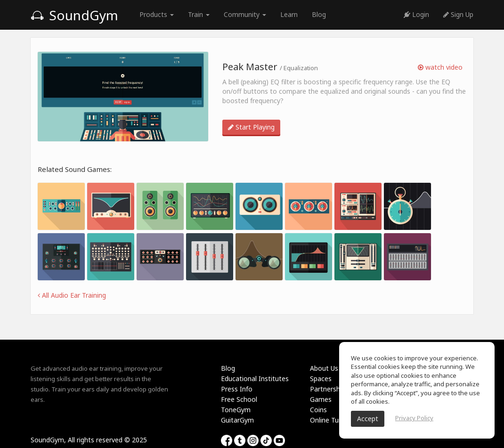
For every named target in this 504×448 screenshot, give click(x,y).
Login (416, 14)
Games (321, 399)
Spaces (321, 379)
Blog (319, 14)
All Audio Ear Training (72, 295)
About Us (324, 368)
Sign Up (458, 14)
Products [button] (157, 14)
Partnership (328, 389)
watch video (440, 67)
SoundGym (74, 15)
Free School (239, 399)
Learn (289, 14)
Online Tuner (329, 420)
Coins (318, 410)
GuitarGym (237, 420)
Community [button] (245, 14)
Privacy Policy (414, 418)
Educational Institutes (255, 379)
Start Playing (251, 127)
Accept (368, 419)
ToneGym (236, 410)
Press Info (237, 389)
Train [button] (199, 14)
